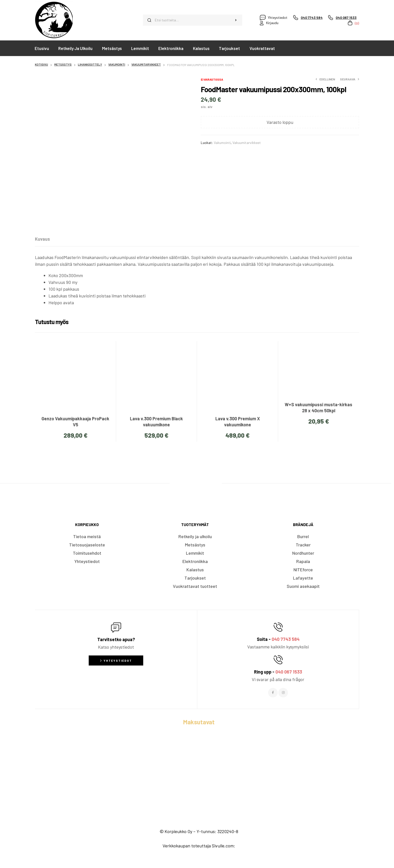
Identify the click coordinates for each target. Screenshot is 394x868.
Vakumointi (117, 64)
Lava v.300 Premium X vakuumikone (238, 422)
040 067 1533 (289, 672)
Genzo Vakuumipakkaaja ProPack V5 (75, 422)
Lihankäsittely (90, 64)
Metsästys (63, 64)
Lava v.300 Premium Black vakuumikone (156, 422)
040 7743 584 (286, 639)
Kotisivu (41, 64)
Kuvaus (42, 239)
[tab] (42, 239)
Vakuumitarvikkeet (146, 64)
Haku (236, 20)
